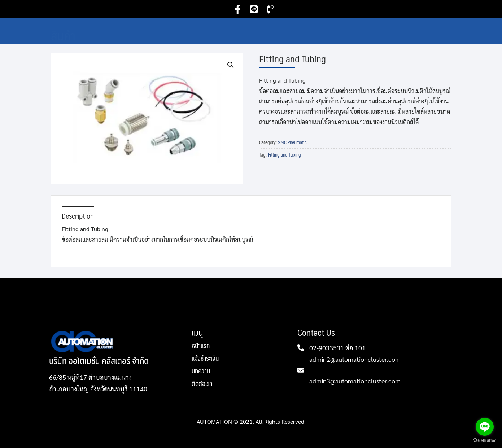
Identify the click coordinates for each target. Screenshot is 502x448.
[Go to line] (485, 427)
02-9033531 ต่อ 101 (337, 348)
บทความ (201, 372)
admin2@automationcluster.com (355, 359)
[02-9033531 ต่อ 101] (301, 348)
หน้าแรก (201, 346)
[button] (231, 65)
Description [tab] (78, 216)
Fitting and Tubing (284, 155)
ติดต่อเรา (202, 383)
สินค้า (63, 35)
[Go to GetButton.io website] (485, 441)
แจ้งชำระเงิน (205, 359)
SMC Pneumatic (292, 142)
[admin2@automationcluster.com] (301, 370)
